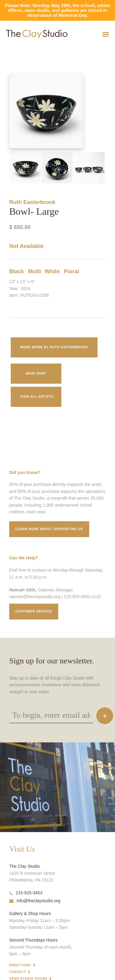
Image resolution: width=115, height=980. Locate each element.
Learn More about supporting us (49, 529)
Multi (35, 271)
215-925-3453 (26, 893)
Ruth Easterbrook (32, 202)
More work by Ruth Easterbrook (54, 347)
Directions (20, 965)
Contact (18, 972)
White (52, 271)
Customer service (34, 611)
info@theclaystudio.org (35, 901)
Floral (72, 271)
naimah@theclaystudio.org (35, 597)
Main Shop (36, 373)
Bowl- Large (8, 49)
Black (17, 271)
